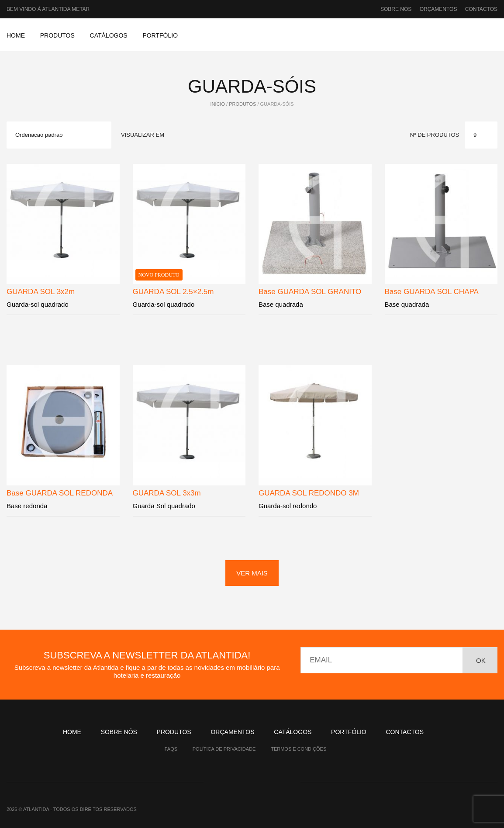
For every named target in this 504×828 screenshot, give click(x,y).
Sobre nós (396, 9)
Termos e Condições (299, 749)
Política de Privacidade (224, 749)
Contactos (481, 9)
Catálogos (109, 35)
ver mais (252, 573)
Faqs (171, 749)
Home (16, 35)
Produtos (57, 35)
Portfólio (160, 35)
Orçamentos (438, 9)
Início (217, 104)
